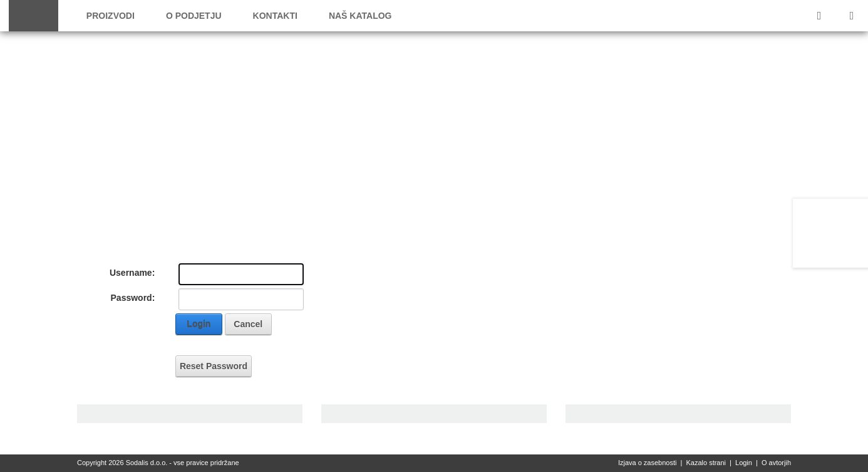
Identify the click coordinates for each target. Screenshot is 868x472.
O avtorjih (776, 463)
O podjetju (194, 16)
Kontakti (275, 16)
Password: (133, 298)
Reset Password (214, 366)
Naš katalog (360, 16)
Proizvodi (111, 16)
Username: (132, 273)
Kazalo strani (706, 463)
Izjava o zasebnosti (648, 463)
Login (199, 324)
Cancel (248, 324)
